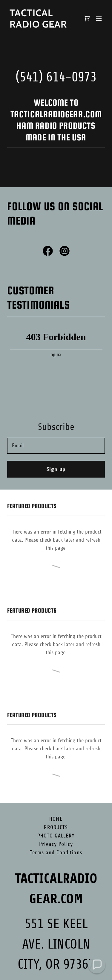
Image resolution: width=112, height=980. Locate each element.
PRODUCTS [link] (56, 827)
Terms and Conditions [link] (56, 852)
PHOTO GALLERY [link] (56, 836)
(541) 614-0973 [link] (56, 77)
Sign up (56, 469)
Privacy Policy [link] (56, 844)
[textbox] (56, 446)
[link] (41, 26)
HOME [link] (56, 819)
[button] (99, 19)
